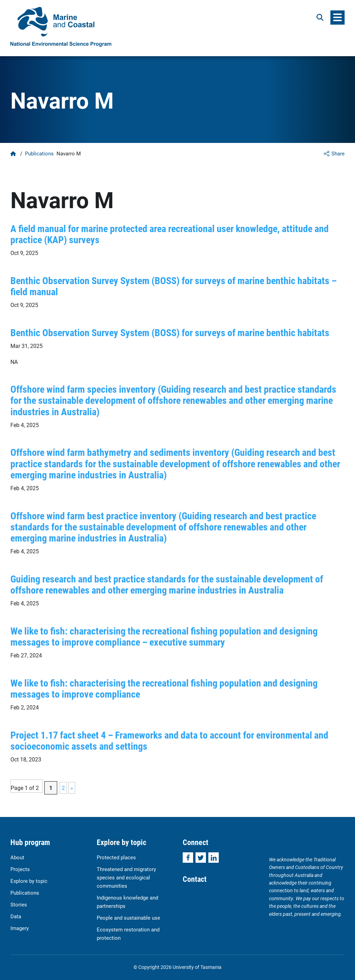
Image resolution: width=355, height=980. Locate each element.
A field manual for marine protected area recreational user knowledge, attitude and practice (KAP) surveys (170, 234)
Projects (20, 869)
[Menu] (337, 18)
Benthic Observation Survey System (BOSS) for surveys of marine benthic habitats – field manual (174, 286)
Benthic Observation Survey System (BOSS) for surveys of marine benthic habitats (170, 332)
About (17, 857)
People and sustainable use (128, 918)
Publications (39, 153)
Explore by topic (29, 881)
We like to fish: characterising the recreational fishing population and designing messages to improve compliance (164, 688)
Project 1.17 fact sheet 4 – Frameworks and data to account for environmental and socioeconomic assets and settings (169, 740)
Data (16, 916)
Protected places (116, 857)
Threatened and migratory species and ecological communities (126, 877)
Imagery (20, 928)
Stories (19, 904)
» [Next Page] (72, 788)
